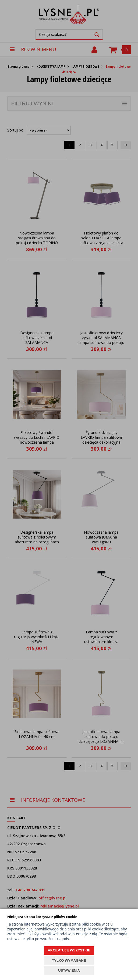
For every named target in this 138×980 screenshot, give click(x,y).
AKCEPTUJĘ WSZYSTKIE (69, 950)
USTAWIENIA (69, 970)
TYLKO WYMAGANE (69, 960)
